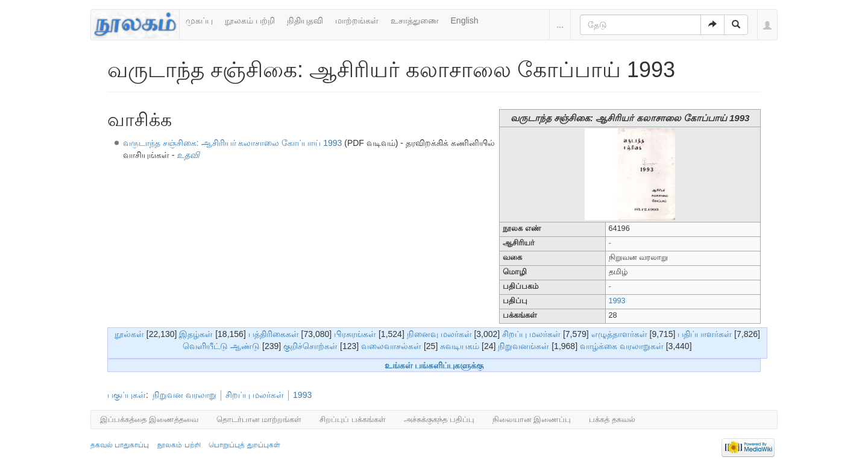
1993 (617, 301)
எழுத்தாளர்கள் (619, 334)
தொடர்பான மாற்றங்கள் (259, 419)
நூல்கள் (129, 334)
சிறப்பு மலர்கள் (531, 334)
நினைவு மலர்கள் (439, 334)
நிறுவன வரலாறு (184, 395)
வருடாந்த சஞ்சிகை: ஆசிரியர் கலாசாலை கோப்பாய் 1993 (232, 143)
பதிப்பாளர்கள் (705, 334)
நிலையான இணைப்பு (532, 419)
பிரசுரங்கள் (355, 334)
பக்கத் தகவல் (612, 419)
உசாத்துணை (415, 20)
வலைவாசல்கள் (391, 346)
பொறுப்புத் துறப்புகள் (244, 445)
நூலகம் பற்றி (250, 20)
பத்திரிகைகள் (274, 334)
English (465, 20)
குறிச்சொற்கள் (310, 346)
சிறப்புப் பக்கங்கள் (353, 419)
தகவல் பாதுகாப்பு (120, 445)
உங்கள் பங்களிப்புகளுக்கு (434, 365)
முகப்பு (199, 20)
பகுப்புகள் (127, 395)
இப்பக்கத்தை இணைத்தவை (149, 419)
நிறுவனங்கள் (524, 346)
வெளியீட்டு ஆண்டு (221, 346)
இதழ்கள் (196, 334)
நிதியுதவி (305, 20)
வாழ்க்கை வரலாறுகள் (622, 346)
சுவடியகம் (460, 346)
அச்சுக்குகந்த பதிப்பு (439, 419)
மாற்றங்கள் (357, 20)
